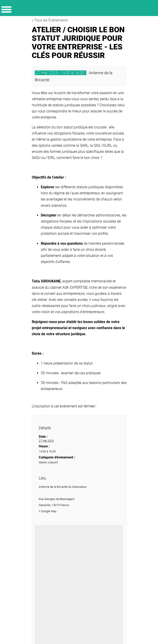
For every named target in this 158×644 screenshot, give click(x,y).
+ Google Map (48, 511)
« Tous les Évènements (50, 20)
